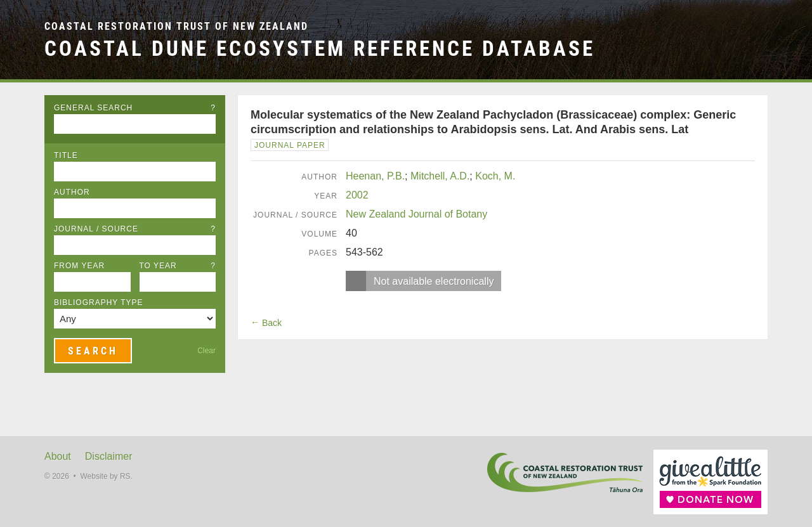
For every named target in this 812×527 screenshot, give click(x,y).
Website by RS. (106, 476)
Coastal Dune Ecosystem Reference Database (320, 49)
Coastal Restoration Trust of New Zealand (176, 26)
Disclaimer (109, 456)
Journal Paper (290, 145)
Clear (206, 351)
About (58, 456)
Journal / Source (135, 229)
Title (66, 155)
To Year (178, 266)
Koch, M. (495, 176)
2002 (357, 195)
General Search (135, 108)
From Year (79, 266)
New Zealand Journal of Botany (416, 214)
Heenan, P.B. (375, 176)
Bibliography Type (99, 303)
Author (72, 192)
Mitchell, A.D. (440, 176)
